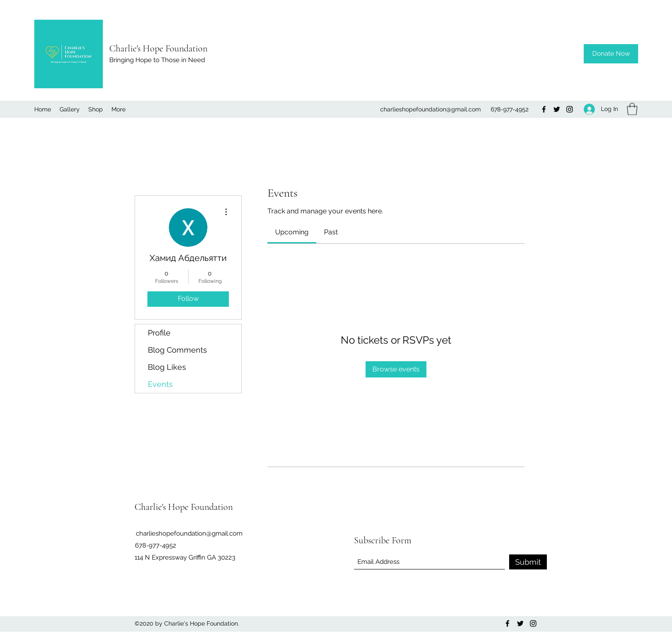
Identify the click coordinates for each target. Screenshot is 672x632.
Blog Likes (167, 367)
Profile (159, 333)
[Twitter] (557, 109)
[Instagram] (570, 109)
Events (160, 384)
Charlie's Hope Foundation (158, 48)
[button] (632, 109)
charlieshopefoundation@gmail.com (430, 109)
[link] (292, 232)
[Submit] (528, 562)
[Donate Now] (611, 54)
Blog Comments (177, 350)
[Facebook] (544, 109)
